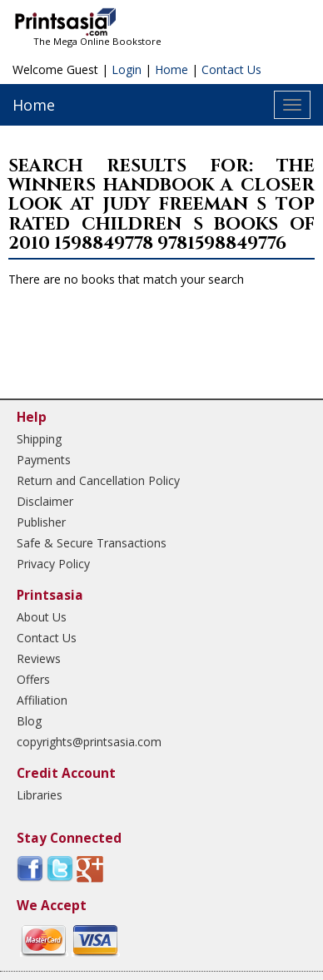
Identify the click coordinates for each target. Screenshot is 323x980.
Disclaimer (45, 501)
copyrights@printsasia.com (89, 742)
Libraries (40, 795)
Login (127, 69)
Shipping (39, 439)
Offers (33, 679)
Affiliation (42, 700)
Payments (44, 460)
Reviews (39, 658)
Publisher (41, 522)
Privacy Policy (53, 564)
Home (171, 69)
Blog (29, 721)
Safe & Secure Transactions (92, 543)
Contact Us (231, 69)
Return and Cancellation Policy (98, 480)
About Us (42, 617)
